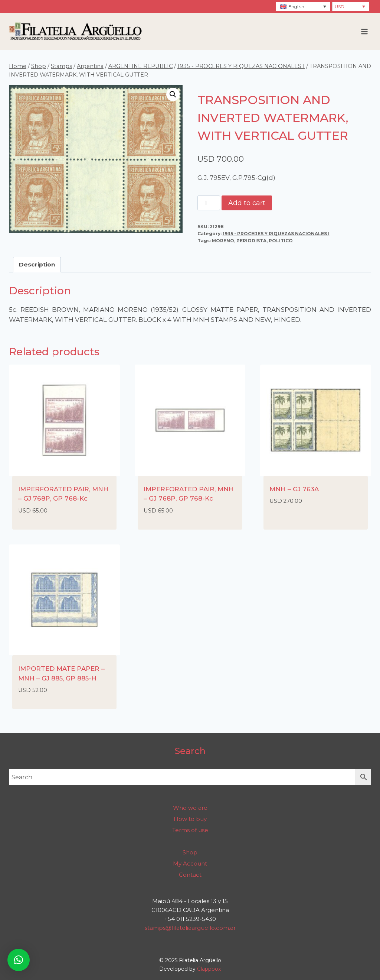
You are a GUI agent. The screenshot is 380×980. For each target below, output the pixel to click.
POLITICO (281, 241)
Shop (190, 852)
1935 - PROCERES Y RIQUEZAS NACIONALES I (276, 234)
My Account (190, 863)
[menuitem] (303, 7)
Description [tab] (37, 264)
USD (340, 7)
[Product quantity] (209, 203)
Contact (190, 875)
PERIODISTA (251, 241)
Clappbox (209, 969)
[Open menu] (364, 31)
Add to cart (247, 203)
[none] (303, 7)
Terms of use (190, 830)
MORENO (223, 241)
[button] (173, 94)
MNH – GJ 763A (294, 489)
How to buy (190, 819)
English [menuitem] (296, 7)
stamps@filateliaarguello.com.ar (190, 928)
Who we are (190, 808)
